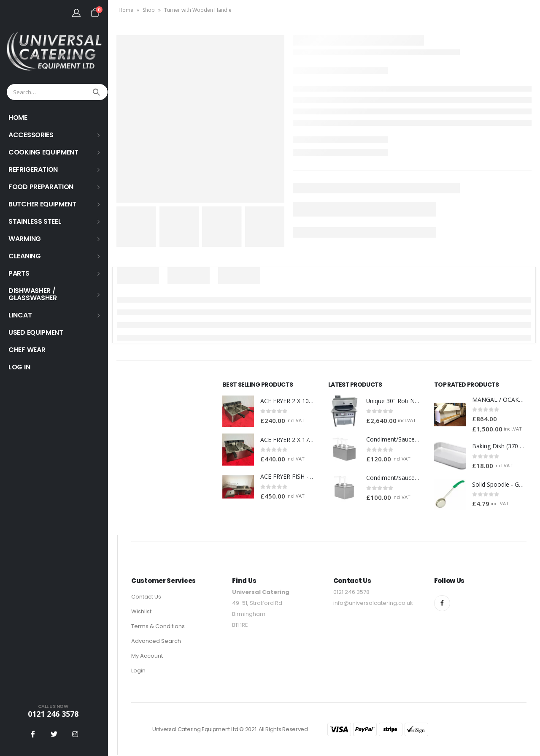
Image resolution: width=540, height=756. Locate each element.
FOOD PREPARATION (41, 187)
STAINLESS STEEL (35, 221)
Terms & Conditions (158, 627)
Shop (149, 10)
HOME (18, 118)
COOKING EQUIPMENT (43, 152)
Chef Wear (27, 350)
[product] (238, 411)
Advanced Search (156, 642)
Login (138, 671)
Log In (19, 367)
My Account (147, 657)
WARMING (25, 239)
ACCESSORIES (31, 135)
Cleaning (25, 256)
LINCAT (20, 315)
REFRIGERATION (33, 169)
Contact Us (146, 597)
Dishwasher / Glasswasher (33, 294)
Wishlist (141, 612)
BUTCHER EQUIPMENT (42, 204)
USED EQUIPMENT (36, 332)
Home (126, 10)
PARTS (19, 273)
